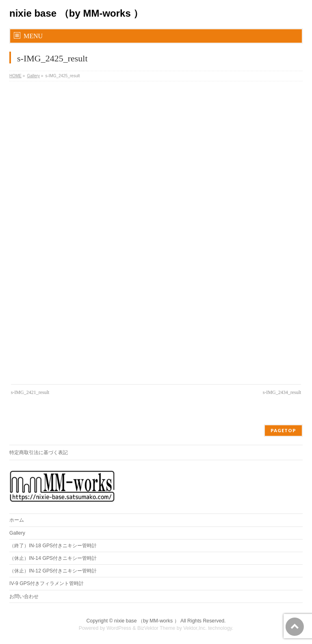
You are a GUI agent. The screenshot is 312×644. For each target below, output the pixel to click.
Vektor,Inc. (195, 628)
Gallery (17, 533)
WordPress (119, 628)
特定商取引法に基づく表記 (39, 453)
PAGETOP (283, 430)
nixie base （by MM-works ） (76, 13)
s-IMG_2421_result (30, 392)
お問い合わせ (24, 596)
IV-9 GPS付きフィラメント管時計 (47, 583)
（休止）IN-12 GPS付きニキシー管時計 (53, 571)
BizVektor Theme (156, 628)
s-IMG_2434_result (282, 392)
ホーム (17, 520)
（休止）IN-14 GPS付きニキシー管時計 (53, 558)
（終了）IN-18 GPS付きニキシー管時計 (53, 546)
